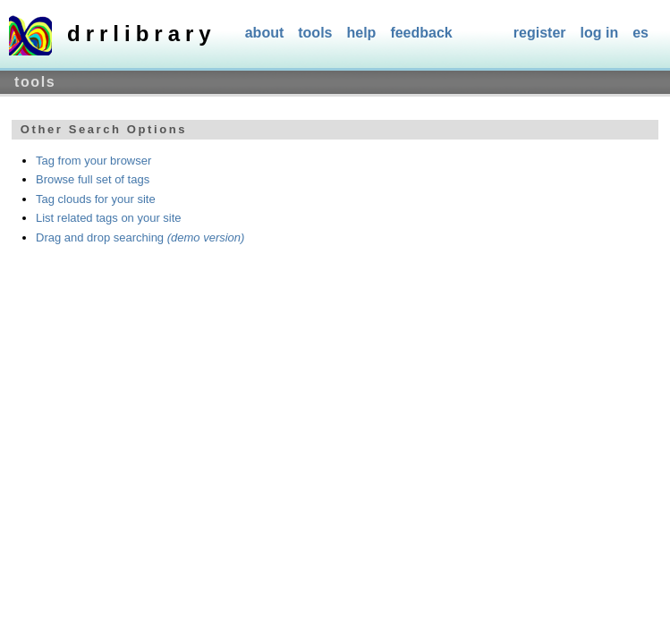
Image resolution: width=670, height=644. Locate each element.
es (640, 33)
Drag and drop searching (140, 237)
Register (540, 33)
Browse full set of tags (93, 179)
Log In (600, 33)
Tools (315, 33)
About (265, 33)
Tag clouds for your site (96, 199)
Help (361, 33)
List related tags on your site (109, 218)
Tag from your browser (93, 161)
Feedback (421, 33)
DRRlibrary (142, 34)
